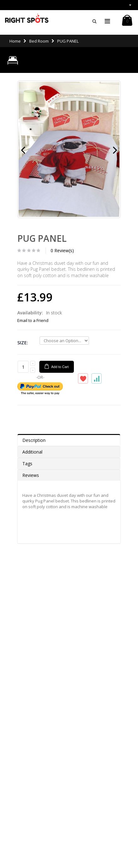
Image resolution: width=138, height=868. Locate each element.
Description (34, 440)
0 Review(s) (62, 250)
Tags (27, 464)
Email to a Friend (33, 320)
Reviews (31, 475)
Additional (32, 452)
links (122, 5)
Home (15, 41)
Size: (23, 342)
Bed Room (39, 41)
